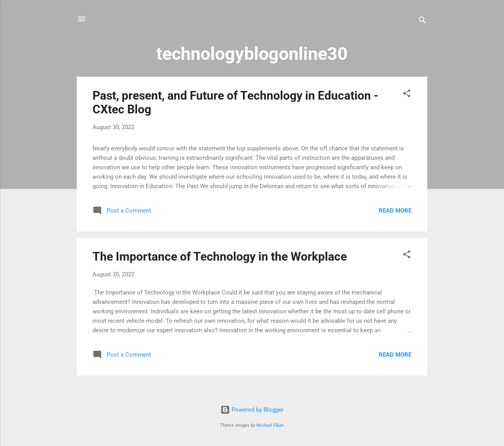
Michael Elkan (270, 425)
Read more (395, 211)
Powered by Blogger (252, 410)
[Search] (422, 21)
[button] (407, 95)
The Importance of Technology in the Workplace (220, 256)
